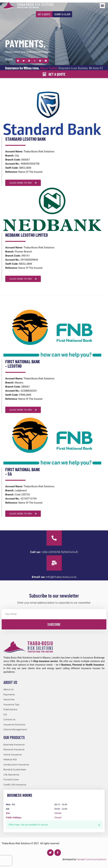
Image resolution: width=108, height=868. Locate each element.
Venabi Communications (92, 859)
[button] (102, 6)
